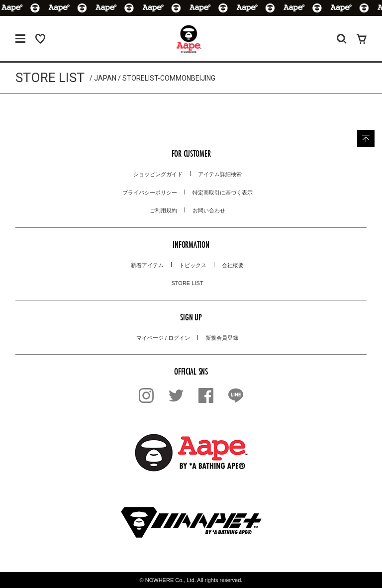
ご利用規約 (163, 210)
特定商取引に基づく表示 (223, 193)
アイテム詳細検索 (220, 174)
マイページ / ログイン (163, 338)
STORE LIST (188, 283)
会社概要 (233, 265)
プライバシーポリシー (150, 193)
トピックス (193, 265)
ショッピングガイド (158, 174)
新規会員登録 (222, 338)
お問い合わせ (209, 210)
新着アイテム (147, 265)
